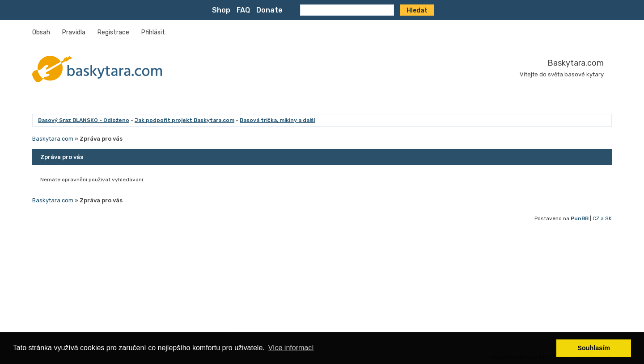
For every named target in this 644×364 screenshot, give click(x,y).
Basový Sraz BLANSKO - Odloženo (84, 120)
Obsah (41, 32)
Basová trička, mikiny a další (277, 120)
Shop (221, 10)
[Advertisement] (301, 289)
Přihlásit (153, 32)
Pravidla (74, 32)
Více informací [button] (291, 348)
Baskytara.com (576, 63)
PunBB (580, 218)
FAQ (243, 10)
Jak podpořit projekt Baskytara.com (184, 120)
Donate (269, 10)
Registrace (113, 32)
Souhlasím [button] (594, 348)
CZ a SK (602, 218)
